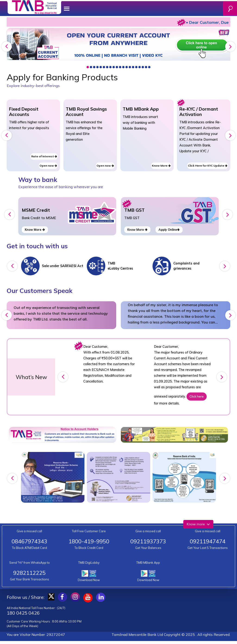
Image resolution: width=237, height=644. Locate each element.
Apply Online (169, 230)
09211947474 (208, 541)
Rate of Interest (44, 156)
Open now (48, 166)
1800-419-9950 (89, 541)
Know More (161, 166)
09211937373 (148, 541)
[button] (88, 67)
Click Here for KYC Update (208, 166)
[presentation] (7, 47)
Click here (197, 396)
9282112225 (29, 573)
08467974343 (29, 541)
